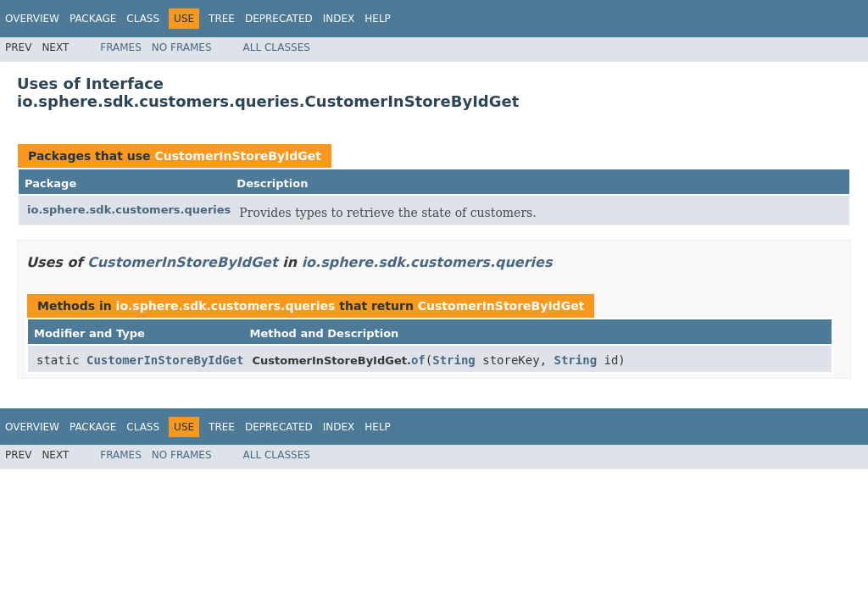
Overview (32, 19)
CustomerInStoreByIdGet (238, 156)
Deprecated (279, 19)
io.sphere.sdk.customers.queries (129, 210)
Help (378, 19)
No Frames (182, 47)
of (418, 360)
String (454, 360)
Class (143, 19)
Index (339, 19)
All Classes (277, 47)
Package (93, 19)
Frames (121, 47)
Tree (222, 19)
